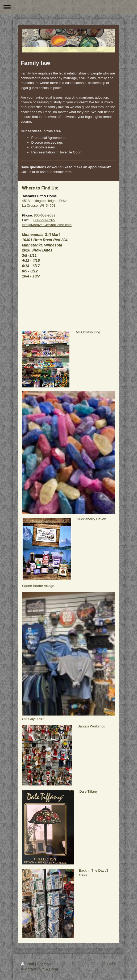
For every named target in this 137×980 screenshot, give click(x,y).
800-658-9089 (45, 215)
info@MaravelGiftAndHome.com (47, 225)
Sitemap (44, 964)
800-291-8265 (44, 220)
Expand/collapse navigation (68, 7)
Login (112, 964)
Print (28, 964)
